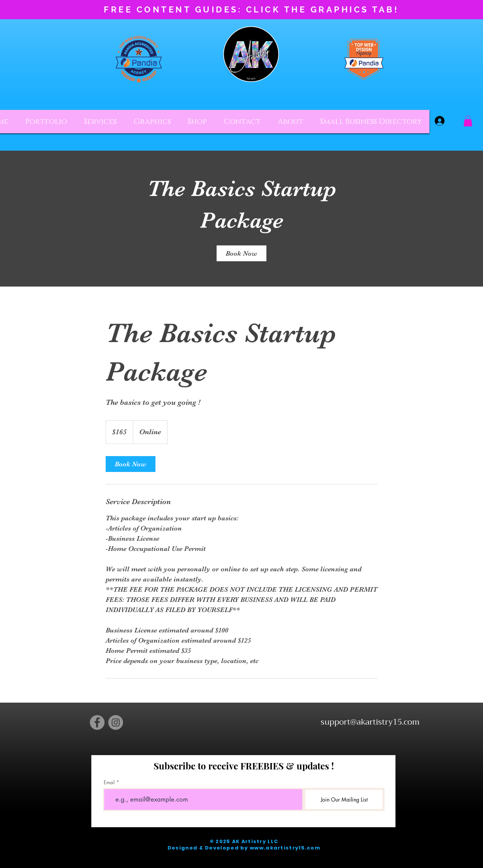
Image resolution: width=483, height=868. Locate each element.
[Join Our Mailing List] (344, 799)
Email (109, 782)
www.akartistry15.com (285, 848)
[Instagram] (116, 722)
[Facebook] (97, 722)
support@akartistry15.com (370, 722)
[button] (468, 121)
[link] (241, 253)
